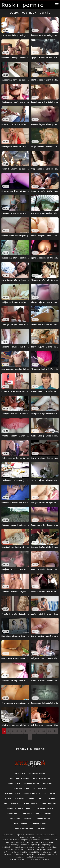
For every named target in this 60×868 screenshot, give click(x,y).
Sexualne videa (12, 793)
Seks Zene (15, 818)
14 (55, 731)
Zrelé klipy (35, 798)
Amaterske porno (42, 778)
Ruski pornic (19, 859)
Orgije (28, 818)
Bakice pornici (32, 793)
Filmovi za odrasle (15, 798)
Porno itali (14, 783)
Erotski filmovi (44, 813)
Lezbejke (48, 783)
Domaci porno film (24, 828)
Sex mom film (40, 788)
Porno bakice (31, 803)
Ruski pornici (21, 823)
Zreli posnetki (12, 803)
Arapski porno (43, 818)
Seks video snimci (44, 808)
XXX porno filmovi (20, 778)
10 (44, 731)
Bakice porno (39, 823)
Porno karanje (49, 803)
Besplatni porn (21, 788)
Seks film (50, 798)
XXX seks (27, 813)
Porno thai (13, 813)
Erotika (42, 828)
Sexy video (50, 793)
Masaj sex (20, 773)
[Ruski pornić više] (57, 5)
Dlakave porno (32, 783)
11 (49, 731)
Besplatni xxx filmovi (18, 808)
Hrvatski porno (37, 773)
